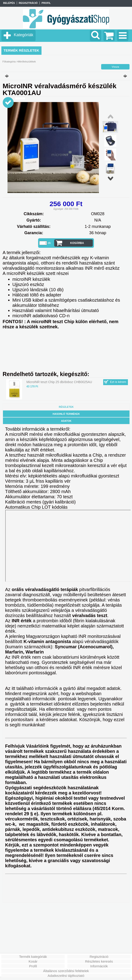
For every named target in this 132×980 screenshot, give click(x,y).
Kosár (33, 961)
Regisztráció (99, 957)
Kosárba (77, 243)
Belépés (9, 3)
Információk (99, 966)
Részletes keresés (99, 961)
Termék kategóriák (33, 957)
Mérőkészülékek (27, 62)
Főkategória (9, 62)
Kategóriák (24, 35)
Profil (33, 966)
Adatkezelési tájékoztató (66, 976)
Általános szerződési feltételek (66, 971)
